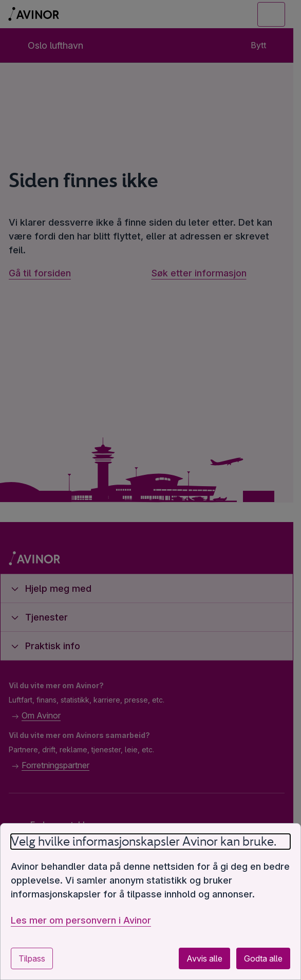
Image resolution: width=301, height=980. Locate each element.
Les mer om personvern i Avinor (81, 920)
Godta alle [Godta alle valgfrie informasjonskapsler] (263, 958)
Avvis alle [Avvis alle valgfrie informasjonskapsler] (204, 958)
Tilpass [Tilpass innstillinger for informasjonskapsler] (32, 958)
